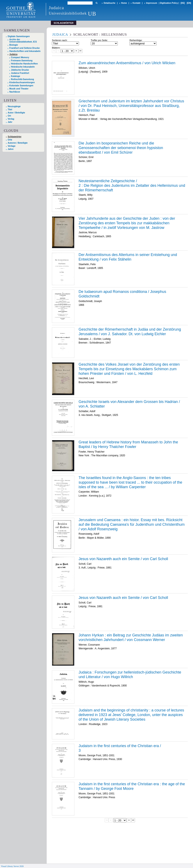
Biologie (14, 45)
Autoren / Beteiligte (18, 143)
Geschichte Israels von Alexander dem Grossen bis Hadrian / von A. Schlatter (129, 404)
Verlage (12, 146)
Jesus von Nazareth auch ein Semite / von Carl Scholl (123, 559)
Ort (9, 116)
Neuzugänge (14, 106)
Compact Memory (20, 57)
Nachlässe (15, 92)
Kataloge (16, 76)
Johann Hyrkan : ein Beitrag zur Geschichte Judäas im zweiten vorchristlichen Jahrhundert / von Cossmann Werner (131, 637)
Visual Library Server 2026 (12, 866)
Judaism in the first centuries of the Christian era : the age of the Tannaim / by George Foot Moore (132, 786)
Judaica (13, 54)
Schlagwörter (15, 137)
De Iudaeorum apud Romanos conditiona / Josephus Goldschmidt (122, 294)
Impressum (152, 3)
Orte (10, 140)
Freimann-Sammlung (22, 61)
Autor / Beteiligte (16, 113)
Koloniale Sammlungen (21, 86)
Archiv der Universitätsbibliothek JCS (23, 41)
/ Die (132, 185)
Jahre (11, 149)
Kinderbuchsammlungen (22, 82)
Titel (10, 110)
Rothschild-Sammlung (23, 79)
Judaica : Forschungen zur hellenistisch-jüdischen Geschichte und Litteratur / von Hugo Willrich (130, 675)
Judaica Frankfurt (20, 73)
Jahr (10, 122)
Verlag (11, 119)
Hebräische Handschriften (24, 64)
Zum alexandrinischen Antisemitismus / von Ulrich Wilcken (127, 63)
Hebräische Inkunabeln (23, 67)
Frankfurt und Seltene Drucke (25, 48)
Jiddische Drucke (20, 70)
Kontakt (136, 3)
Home (124, 3)
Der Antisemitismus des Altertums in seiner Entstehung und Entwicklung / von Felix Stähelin (128, 257)
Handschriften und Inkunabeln (25, 51)
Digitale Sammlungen (19, 36)
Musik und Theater (19, 89)
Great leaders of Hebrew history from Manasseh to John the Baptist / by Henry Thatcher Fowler (128, 444)
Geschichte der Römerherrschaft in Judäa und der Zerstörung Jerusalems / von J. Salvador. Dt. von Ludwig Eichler (130, 332)
